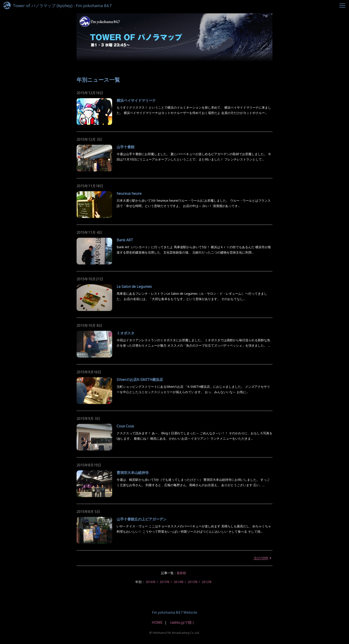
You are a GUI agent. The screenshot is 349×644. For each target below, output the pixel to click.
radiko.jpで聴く (183, 622)
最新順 (181, 573)
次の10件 (263, 558)
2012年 (207, 582)
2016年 (151, 582)
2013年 (193, 582)
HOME (157, 622)
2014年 (179, 582)
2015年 (165, 582)
